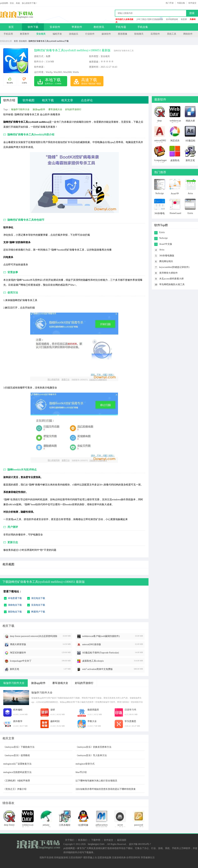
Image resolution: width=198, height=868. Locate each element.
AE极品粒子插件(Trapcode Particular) (100, 653)
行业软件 (90, 34)
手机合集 (143, 27)
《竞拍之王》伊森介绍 (15, 789)
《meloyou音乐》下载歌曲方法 (19, 747)
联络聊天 (139, 34)
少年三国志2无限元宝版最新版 (150, 19)
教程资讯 (99, 27)
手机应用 (8, 34)
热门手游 (170, 3)
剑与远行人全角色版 (124, 19)
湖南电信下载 (15, 605)
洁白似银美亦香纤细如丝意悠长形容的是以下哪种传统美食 (106, 789)
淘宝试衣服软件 (18, 653)
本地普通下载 (15, 598)
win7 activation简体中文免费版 (97, 669)
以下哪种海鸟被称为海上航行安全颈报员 (96, 781)
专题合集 (181, 3)
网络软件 (188, 34)
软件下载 (33, 27)
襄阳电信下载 (15, 612)
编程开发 (57, 34)
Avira (162, 250)
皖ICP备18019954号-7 (140, 844)
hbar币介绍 (81, 772)
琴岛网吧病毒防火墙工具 (172, 284)
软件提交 (192, 3)
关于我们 (70, 840)
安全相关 (41, 34)
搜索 (192, 13)
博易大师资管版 (18, 644)
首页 (11, 27)
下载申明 (96, 840)
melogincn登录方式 (85, 764)
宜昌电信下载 (38, 605)
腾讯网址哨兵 (166, 261)
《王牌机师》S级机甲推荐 (17, 781)
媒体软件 (106, 34)
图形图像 (123, 34)
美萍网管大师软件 (168, 273)
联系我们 (83, 840)
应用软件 (155, 34)
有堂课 (184, 19)
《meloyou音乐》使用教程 (17, 755)
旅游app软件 (39, 109)
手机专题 (121, 27)
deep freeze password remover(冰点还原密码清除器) (34, 636)
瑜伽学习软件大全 (20, 109)
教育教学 (25, 34)
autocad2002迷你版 (92, 644)
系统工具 (172, 34)
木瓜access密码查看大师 (171, 279)
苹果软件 (77, 27)
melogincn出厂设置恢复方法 (17, 764)
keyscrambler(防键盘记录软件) (174, 267)
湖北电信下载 (38, 598)
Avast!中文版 (166, 244)
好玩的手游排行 (73, 109)
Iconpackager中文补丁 (21, 661)
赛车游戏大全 (55, 109)
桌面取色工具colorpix (93, 661)
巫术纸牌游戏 (172, 19)
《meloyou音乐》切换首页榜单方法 (93, 747)
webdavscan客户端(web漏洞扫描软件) (101, 636)
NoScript (163, 238)
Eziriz (162, 232)
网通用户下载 (38, 612)
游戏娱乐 (74, 34)
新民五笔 (15, 669)
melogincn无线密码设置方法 (17, 772)
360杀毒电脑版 (167, 256)
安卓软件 (55, 27)
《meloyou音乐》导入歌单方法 (91, 755)
